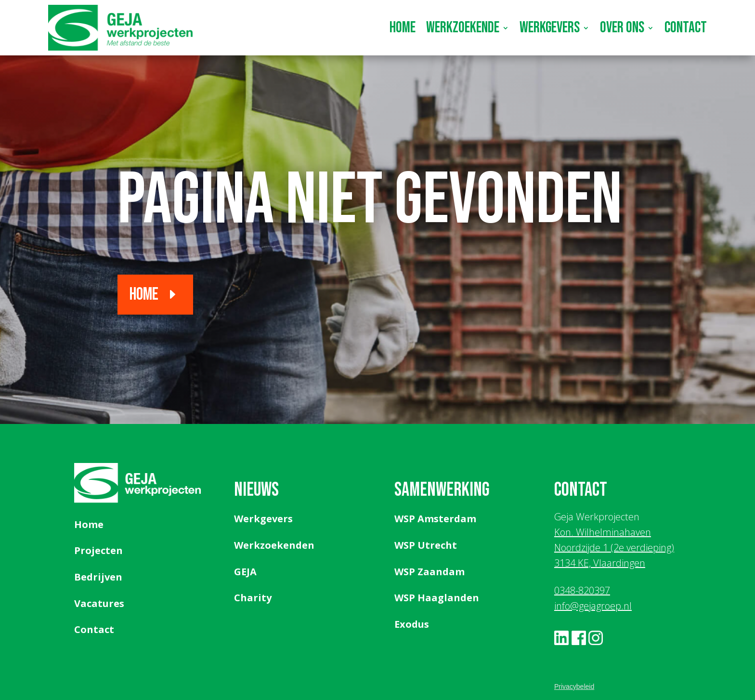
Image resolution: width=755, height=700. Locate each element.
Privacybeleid (574, 687)
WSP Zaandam (430, 572)
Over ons (622, 28)
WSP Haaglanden (437, 598)
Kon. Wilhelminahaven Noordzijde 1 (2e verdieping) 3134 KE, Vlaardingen (614, 548)
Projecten (98, 550)
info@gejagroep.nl (593, 606)
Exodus (412, 624)
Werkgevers (550, 28)
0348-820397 (582, 590)
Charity (253, 598)
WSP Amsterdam (435, 519)
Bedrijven (98, 577)
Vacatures (99, 603)
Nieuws (256, 490)
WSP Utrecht (426, 545)
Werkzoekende (463, 28)
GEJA (245, 572)
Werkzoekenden (274, 545)
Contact (686, 28)
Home (403, 28)
